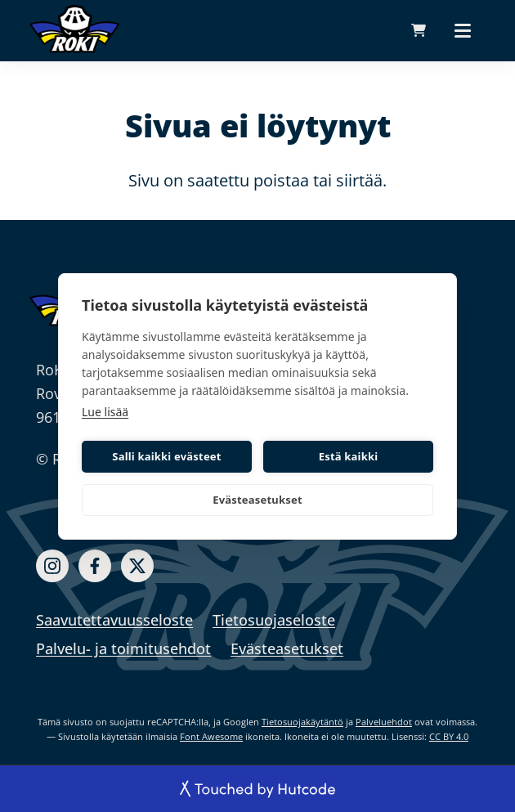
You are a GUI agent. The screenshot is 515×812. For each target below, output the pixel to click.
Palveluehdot (384, 722)
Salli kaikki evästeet (166, 456)
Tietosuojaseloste (274, 620)
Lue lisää (105, 412)
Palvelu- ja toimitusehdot (123, 648)
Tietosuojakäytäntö (302, 722)
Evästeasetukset (257, 500)
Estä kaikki (349, 456)
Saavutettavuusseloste (114, 620)
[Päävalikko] (463, 30)
